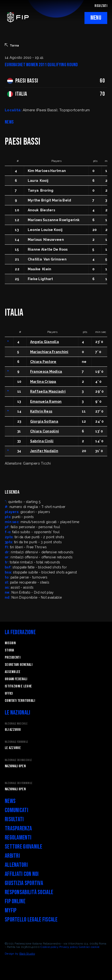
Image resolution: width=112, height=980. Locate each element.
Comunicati (17, 810)
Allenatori (16, 865)
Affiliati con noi (22, 874)
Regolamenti (18, 838)
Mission (10, 643)
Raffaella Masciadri (48, 391)
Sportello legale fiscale (31, 920)
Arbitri (12, 856)
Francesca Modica (46, 372)
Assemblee (13, 672)
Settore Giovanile (24, 847)
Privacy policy (69, 947)
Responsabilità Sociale (29, 892)
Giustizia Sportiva (24, 883)
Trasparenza (18, 829)
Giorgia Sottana (44, 421)
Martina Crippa (43, 382)
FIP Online (15, 901)
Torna (12, 45)
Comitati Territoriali (20, 701)
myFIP (11, 911)
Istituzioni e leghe (18, 686)
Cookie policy (50, 947)
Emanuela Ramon (46, 401)
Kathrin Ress (41, 411)
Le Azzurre (13, 748)
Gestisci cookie (89, 947)
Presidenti (13, 658)
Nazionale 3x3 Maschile (18, 760)
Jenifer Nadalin (44, 451)
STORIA (9, 650)
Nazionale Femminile (16, 742)
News (10, 801)
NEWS (9, 122)
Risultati (14, 819)
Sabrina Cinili (42, 441)
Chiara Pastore (43, 362)
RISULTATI (101, 6)
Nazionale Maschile (16, 724)
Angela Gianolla (45, 342)
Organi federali (16, 679)
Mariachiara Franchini (49, 352)
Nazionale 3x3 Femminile (19, 783)
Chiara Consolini (45, 431)
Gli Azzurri (13, 730)
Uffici (9, 694)
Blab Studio (27, 954)
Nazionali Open (15, 766)
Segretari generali (19, 665)
